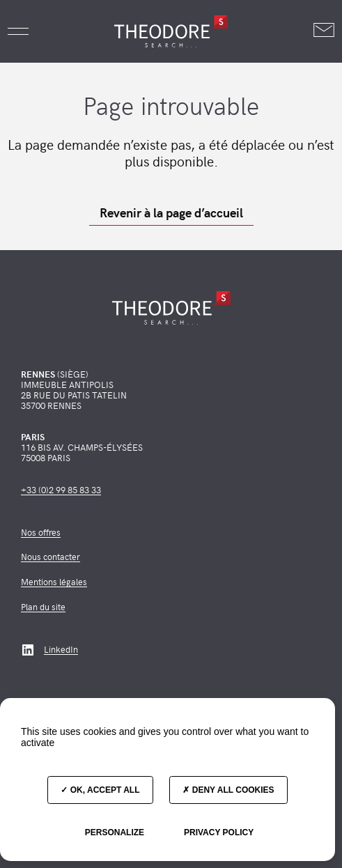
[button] (18, 31)
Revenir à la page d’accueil (171, 212)
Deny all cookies (228, 790)
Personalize (115, 832)
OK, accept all (100, 790)
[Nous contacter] (324, 31)
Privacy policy (219, 832)
